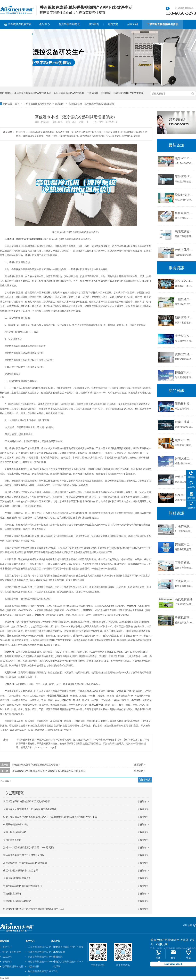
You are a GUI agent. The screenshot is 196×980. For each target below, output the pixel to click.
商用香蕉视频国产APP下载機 (43, 952)
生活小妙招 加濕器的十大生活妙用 (21, 870)
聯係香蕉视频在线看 (13, 966)
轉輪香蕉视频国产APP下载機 (43, 962)
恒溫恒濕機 (34, 966)
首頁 (17, 104)
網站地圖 (187, 925)
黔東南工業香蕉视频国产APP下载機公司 (185, 495)
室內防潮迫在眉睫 (12, 840)
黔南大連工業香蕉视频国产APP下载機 (185, 458)
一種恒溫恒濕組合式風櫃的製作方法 (185, 299)
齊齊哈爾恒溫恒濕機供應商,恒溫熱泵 (185, 213)
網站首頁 (5, 941)
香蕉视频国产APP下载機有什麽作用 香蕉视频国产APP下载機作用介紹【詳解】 (185, 581)
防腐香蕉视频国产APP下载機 (128, 93)
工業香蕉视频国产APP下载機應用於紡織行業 (185, 563)
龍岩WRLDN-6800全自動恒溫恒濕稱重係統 (185, 158)
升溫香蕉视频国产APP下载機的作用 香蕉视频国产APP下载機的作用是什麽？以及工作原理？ (185, 526)
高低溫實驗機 (184, 599)
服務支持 (113, 24)
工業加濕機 (93, 93)
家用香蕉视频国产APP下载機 (43, 957)
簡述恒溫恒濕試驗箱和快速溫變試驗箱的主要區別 (185, 318)
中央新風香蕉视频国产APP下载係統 (33, 93)
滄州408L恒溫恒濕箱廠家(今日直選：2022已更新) (29, 847)
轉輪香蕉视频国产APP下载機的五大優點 (24, 855)
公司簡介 (7, 962)
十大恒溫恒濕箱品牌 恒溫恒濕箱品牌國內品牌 (185, 336)
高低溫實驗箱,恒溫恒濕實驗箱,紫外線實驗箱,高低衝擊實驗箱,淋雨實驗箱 (49, 771)
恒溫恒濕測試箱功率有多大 (17, 878)
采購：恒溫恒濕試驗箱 (15, 832)
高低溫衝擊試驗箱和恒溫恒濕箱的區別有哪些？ (36, 765)
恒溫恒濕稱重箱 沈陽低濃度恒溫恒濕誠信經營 (26, 801)
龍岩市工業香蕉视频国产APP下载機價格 (185, 440)
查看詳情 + (140, 765)
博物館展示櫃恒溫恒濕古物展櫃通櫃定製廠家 (185, 372)
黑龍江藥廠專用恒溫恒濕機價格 (185, 231)
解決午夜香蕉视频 (69, 24)
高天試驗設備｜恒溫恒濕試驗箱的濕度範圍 (25, 863)
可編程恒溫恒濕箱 (12, 893)
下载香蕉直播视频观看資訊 (163, 24)
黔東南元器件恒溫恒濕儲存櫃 (185, 250)
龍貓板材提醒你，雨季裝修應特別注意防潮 (185, 404)
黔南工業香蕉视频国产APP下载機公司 (185, 422)
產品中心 (44, 24)
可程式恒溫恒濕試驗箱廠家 (17, 901)
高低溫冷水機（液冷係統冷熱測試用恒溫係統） (92, 104)
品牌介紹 (133, 24)
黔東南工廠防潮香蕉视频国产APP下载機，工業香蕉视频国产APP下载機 (185, 477)
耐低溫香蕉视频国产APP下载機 (43, 972)
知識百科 (60, 104)
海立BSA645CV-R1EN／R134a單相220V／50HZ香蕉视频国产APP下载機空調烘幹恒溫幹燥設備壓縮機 (185, 281)
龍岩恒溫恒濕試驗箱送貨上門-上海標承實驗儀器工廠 (185, 177)
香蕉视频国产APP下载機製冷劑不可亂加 (185, 618)
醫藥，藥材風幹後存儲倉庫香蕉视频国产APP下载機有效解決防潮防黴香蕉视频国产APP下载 (50, 817)
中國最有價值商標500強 (15, 824)
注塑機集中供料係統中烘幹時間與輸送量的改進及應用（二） (34, 909)
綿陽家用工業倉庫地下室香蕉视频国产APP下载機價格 (185, 545)
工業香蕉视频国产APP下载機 (43, 947)
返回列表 (145, 780)
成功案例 (94, 24)
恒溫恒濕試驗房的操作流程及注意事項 (23, 886)
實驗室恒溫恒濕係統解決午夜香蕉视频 (185, 354)
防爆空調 (106, 93)
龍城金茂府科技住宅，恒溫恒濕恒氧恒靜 (185, 195)
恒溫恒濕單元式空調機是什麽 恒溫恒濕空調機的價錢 (30, 809)
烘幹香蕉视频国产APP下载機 (69, 93)
